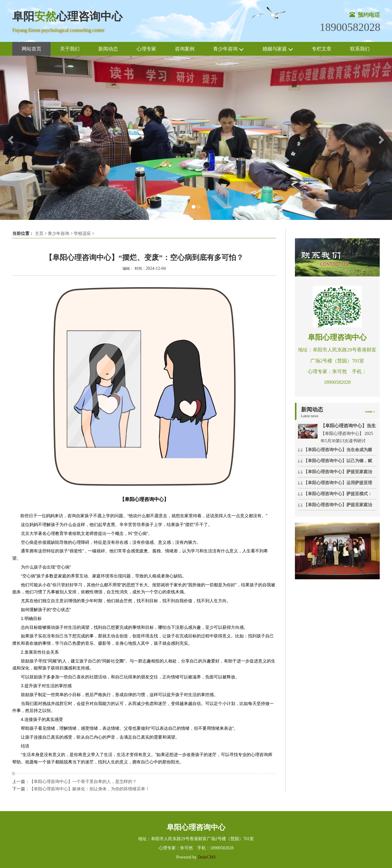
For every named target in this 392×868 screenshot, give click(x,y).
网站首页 (32, 49)
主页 (39, 234)
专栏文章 (322, 49)
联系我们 (360, 49)
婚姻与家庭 (278, 49)
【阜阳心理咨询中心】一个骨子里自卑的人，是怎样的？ (83, 782)
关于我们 (70, 49)
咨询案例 (185, 49)
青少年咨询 (228, 49)
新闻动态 (108, 49)
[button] (10, 138)
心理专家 (146, 49)
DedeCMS (206, 857)
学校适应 (82, 234)
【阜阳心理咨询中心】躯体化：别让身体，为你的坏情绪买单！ (89, 789)
